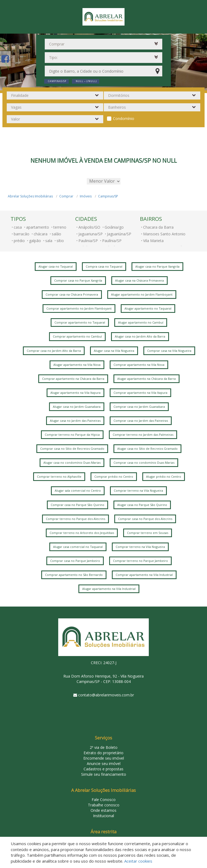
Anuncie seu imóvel (104, 764)
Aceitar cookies (138, 861)
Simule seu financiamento (104, 774)
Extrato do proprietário (103, 753)
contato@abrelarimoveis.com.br (106, 695)
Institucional (103, 816)
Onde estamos (103, 810)
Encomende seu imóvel (104, 758)
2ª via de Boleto (104, 747)
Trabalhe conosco (104, 805)
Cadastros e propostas (103, 769)
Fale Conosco (104, 800)
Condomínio (124, 118)
